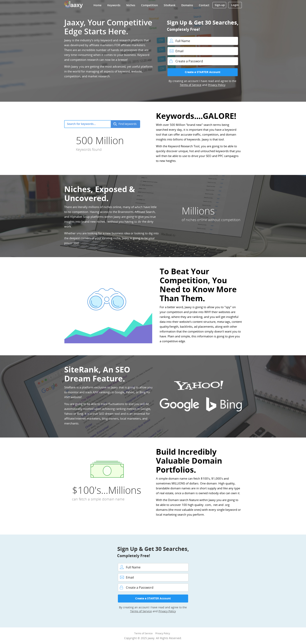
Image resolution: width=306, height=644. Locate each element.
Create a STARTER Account (203, 72)
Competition (149, 5)
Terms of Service (191, 85)
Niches (131, 5)
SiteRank (170, 5)
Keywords (114, 5)
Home (97, 5)
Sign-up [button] (220, 5)
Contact (204, 5)
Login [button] (235, 5)
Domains (187, 5)
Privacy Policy (217, 85)
